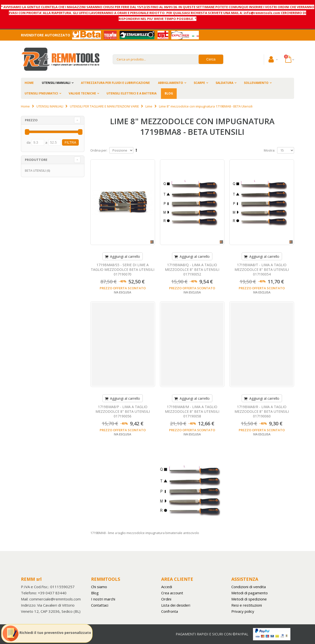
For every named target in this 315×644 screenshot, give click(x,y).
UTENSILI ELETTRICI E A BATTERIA (132, 93)
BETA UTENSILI (35, 170)
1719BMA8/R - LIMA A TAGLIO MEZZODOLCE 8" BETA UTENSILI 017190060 (262, 411)
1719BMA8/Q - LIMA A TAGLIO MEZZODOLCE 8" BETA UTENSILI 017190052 (192, 269)
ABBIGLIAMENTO (171, 83)
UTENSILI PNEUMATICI (41, 93)
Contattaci (100, 605)
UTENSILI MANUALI (56, 83)
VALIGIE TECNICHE (82, 93)
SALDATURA (224, 83)
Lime (149, 106)
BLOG (169, 93)
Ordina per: (99, 150)
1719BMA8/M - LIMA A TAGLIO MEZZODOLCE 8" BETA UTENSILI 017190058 (192, 411)
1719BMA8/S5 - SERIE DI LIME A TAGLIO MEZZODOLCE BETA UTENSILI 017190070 (123, 269)
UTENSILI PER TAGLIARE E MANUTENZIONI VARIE (104, 106)
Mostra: (269, 150)
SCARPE (199, 83)
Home (25, 106)
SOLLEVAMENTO (256, 83)
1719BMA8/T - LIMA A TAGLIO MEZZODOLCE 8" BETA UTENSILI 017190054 (262, 269)
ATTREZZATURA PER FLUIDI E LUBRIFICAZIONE (115, 83)
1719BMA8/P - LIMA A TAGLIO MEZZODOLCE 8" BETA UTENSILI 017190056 (123, 411)
